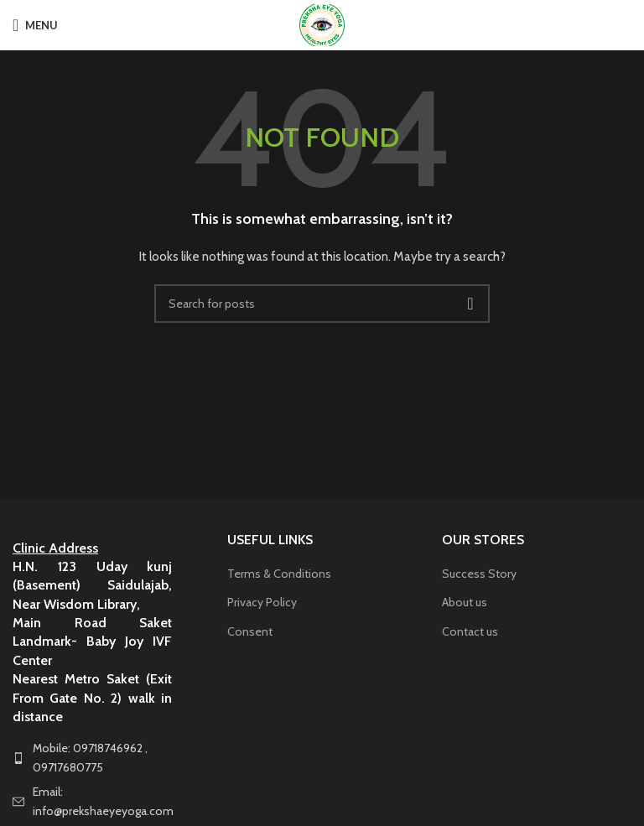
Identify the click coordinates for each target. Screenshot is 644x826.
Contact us (470, 631)
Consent (250, 631)
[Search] (322, 304)
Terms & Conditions (279, 574)
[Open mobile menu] (35, 25)
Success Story (479, 574)
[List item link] (107, 758)
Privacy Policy (262, 602)
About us (465, 602)
